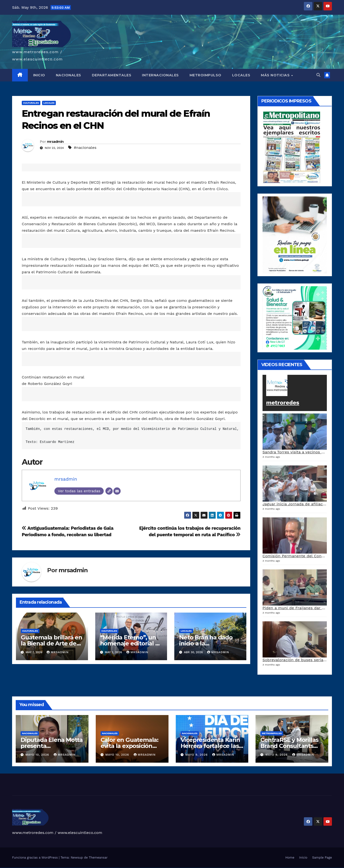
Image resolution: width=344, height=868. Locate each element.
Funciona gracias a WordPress (35, 857)
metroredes (283, 403)
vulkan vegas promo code (21, 868)
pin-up (55, 868)
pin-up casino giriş (59, 868)
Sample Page (322, 857)
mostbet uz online (91, 868)
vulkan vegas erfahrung (29, 868)
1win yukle (49, 868)
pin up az (69, 868)
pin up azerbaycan (67, 868)
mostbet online (83, 868)
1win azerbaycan (47, 868)
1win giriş (41, 868)
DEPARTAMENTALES (112, 75)
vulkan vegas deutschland (13, 868)
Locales (49, 103)
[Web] (109, 491)
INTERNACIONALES (160, 75)
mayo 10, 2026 (38, 755)
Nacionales (30, 733)
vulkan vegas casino (6, 868)
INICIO (39, 75)
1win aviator (43, 868)
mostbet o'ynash (88, 868)
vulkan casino (3, 868)
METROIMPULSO (205, 75)
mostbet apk (77, 868)
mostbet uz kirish (80, 868)
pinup (52, 868)
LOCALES (241, 75)
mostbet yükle (114, 868)
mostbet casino (85, 868)
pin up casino (54, 868)
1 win (39, 868)
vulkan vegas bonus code (17, 868)
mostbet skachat (75, 868)
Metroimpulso (272, 733)
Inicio (303, 857)
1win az (40, 868)
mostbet (71, 868)
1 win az (45, 868)
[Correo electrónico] (117, 491)
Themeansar (98, 857)
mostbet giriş (99, 868)
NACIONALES (69, 75)
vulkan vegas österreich (25, 868)
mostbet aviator (106, 868)
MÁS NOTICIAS (276, 75)
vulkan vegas (1, 868)
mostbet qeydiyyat (117, 868)
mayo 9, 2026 (197, 755)
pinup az (57, 868)
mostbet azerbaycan (112, 868)
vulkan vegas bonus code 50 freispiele (34, 868)
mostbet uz (72, 868)
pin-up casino (62, 868)
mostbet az (97, 868)
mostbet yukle (101, 868)
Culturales (31, 103)
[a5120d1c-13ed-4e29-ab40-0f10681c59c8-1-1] (295, 235)
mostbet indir (104, 868)
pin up (51, 868)
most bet (93, 868)
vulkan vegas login (9, 868)
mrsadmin (55, 142)
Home (290, 857)
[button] (318, 75)
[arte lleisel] (295, 317)
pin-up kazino (64, 868)
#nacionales (85, 148)
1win (38, 868)
